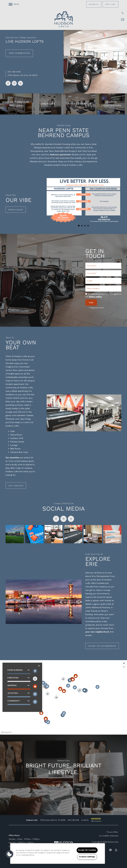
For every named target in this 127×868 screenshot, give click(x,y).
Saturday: (13, 843)
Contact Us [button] (63, 785)
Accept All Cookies (87, 850)
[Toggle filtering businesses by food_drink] (35, 671)
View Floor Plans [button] (19, 53)
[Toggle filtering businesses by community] (35, 702)
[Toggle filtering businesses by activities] (35, 694)
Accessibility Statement (109, 836)
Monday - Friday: (16, 839)
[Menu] (14, 4)
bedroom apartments (61, 155)
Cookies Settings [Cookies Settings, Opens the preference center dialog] (87, 857)
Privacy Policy (113, 832)
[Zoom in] (124, 663)
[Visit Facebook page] (8, 83)
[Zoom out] (124, 667)
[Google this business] (14, 83)
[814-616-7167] (123, 13)
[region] (63, 697)
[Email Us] (123, 20)
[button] (94, 4)
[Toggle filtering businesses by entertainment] (35, 679)
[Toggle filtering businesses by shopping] (35, 686)
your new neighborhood (97, 632)
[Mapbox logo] (6, 732)
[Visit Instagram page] (20, 83)
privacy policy (95, 297)
